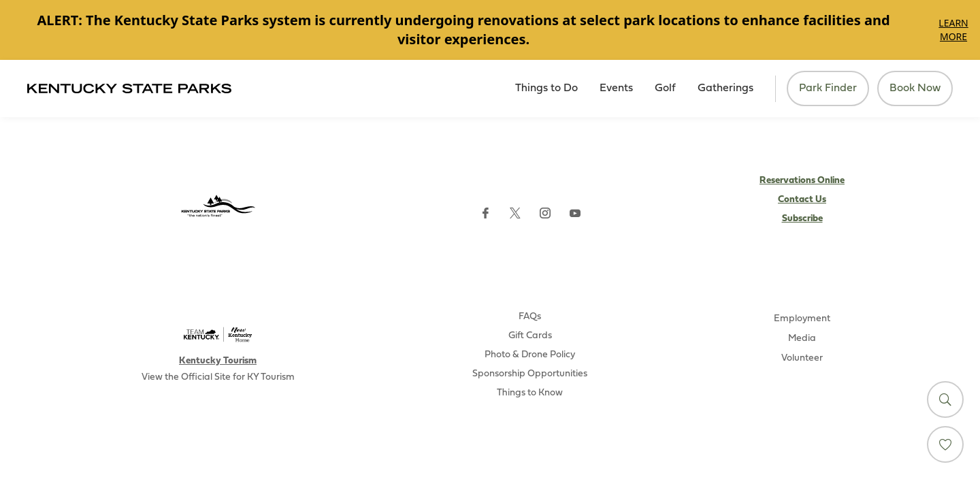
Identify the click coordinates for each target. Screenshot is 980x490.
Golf (665, 88)
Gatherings (725, 88)
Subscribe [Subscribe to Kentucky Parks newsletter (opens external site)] (802, 219)
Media (802, 339)
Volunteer (802, 358)
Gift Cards (530, 336)
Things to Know (530, 393)
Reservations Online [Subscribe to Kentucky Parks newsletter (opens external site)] (802, 181)
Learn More (953, 30)
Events (616, 88)
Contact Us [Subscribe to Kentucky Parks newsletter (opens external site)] (802, 200)
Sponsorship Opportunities (530, 374)
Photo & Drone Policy (530, 355)
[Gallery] (490, 30)
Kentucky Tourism (218, 361)
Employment (802, 319)
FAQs (530, 317)
